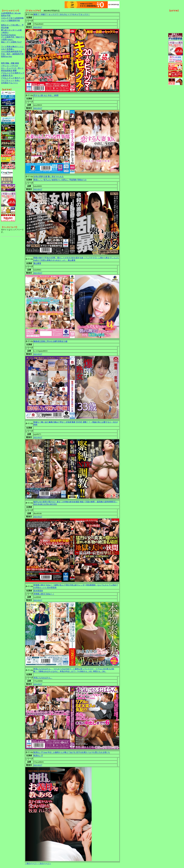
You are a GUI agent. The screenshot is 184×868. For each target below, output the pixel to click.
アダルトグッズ (8, 78)
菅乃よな (47, 180)
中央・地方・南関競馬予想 (12, 54)
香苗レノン (38, 180)
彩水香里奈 (38, 591)
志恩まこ (65, 180)
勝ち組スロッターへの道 (11, 30)
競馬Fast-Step (6, 56)
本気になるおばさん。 (43, 678)
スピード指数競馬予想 (10, 20)
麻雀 (17, 63)
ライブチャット (8, 80)
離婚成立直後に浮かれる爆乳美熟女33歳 (50, 341)
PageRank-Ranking (8, 35)
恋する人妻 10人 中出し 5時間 (46, 95)
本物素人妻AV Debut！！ (44, 594)
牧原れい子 (38, 756)
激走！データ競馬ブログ (11, 42)
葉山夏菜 (37, 263)
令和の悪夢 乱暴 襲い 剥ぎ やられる (49, 177)
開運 (15, 71)
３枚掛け (5, 32)
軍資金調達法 (7, 71)
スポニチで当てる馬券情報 (12, 18)
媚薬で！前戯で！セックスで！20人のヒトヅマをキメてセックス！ (62, 14)
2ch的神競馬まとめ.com (11, 13)
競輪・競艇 (10, 63)
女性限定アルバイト (10, 83)
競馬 (3, 63)
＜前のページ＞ (31, 863)
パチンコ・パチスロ (10, 66)
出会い (17, 80)
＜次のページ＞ (44, 863)
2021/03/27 (38, 27)
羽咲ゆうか (82, 180)
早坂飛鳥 (73, 180)
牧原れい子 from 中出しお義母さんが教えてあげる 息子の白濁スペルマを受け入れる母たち (72, 752)
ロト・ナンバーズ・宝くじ (12, 68)
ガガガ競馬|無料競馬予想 (12, 51)
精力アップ (19, 78)
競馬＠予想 (6, 16)
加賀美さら (56, 180)
